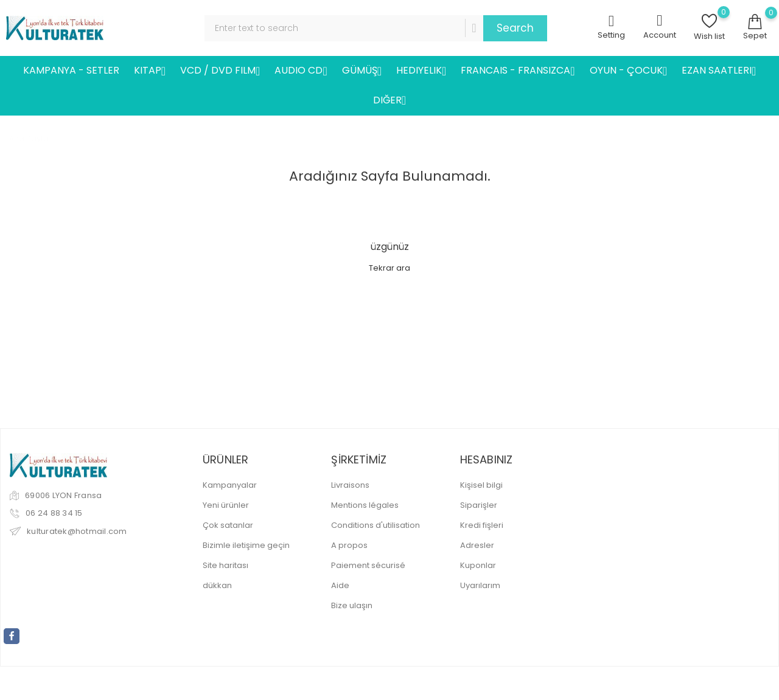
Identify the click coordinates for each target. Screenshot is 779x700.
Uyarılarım (480, 585)
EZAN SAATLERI (719, 71)
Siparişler (479, 505)
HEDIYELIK (421, 71)
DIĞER (389, 101)
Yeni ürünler (226, 505)
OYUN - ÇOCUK (628, 71)
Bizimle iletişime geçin (246, 545)
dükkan (217, 585)
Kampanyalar (230, 485)
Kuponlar (478, 565)
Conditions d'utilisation (376, 525)
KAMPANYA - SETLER (71, 70)
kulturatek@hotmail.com (77, 531)
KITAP (150, 71)
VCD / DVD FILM (220, 71)
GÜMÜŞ (362, 71)
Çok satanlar (228, 525)
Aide (340, 585)
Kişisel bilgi (481, 485)
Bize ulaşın (352, 605)
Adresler (477, 545)
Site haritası (225, 565)
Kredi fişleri (482, 525)
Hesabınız (487, 459)
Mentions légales (365, 505)
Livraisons (350, 485)
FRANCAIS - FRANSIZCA (518, 71)
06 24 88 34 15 (54, 513)
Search (515, 28)
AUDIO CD (301, 71)
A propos (349, 545)
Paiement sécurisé (368, 565)
